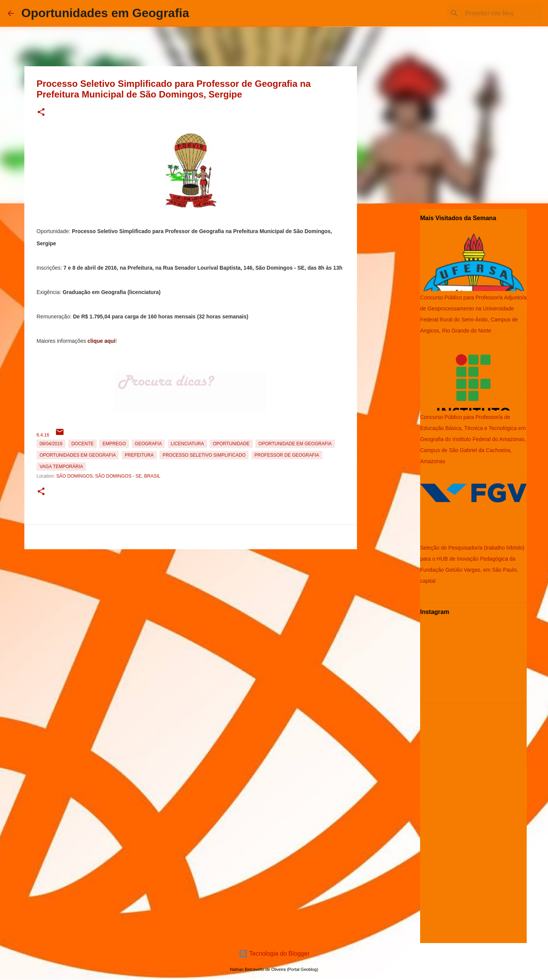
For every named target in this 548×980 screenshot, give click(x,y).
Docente (82, 444)
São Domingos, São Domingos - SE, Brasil (108, 476)
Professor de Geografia (287, 455)
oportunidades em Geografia (78, 455)
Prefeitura (139, 455)
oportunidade (231, 444)
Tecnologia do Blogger (274, 954)
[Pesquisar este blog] (502, 13)
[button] (41, 113)
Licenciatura (187, 444)
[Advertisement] (191, 606)
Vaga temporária (61, 467)
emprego (114, 444)
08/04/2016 (51, 444)
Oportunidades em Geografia (105, 13)
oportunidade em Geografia (295, 444)
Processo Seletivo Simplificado (204, 455)
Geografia (148, 444)
